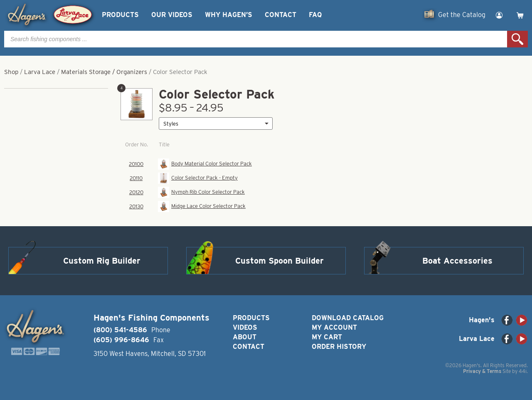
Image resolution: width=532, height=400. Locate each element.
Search (517, 39)
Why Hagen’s (229, 15)
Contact (281, 15)
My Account (334, 327)
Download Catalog (348, 318)
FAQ (315, 15)
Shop (11, 72)
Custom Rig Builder (102, 261)
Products (120, 15)
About (245, 337)
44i (523, 371)
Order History (339, 347)
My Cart (327, 337)
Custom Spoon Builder (280, 261)
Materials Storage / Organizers (104, 72)
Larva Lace (40, 72)
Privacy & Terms (482, 371)
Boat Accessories (457, 261)
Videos (245, 327)
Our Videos (172, 15)
